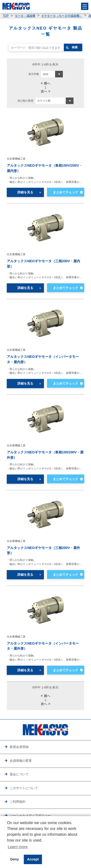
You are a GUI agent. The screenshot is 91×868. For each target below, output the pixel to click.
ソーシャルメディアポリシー (30, 815)
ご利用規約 (18, 802)
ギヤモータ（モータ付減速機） (62, 16)
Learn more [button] (18, 847)
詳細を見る (25, 192)
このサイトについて (24, 788)
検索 (75, 47)
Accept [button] (33, 859)
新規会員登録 (19, 747)
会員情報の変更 (21, 761)
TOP (6, 16)
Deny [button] (14, 859)
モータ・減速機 (25, 16)
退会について (19, 774)
